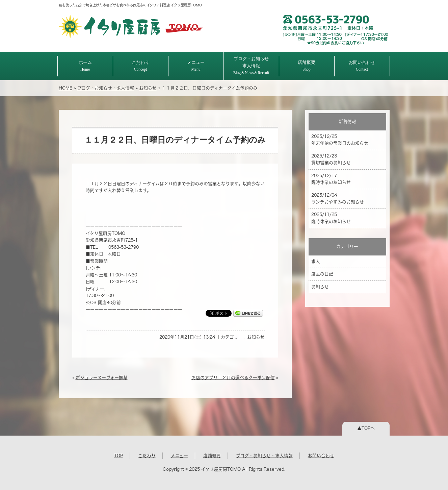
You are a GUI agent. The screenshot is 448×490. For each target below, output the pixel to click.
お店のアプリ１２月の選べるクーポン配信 (233, 378)
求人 (316, 261)
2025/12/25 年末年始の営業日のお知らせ (340, 140)
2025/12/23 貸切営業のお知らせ (331, 159)
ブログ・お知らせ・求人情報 (106, 88)
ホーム (85, 66)
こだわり (140, 66)
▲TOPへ (366, 428)
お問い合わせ (362, 66)
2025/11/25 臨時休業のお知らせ (331, 218)
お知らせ (148, 88)
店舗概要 (307, 66)
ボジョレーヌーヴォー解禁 (102, 378)
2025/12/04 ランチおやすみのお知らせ (338, 199)
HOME (65, 88)
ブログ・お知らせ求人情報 (251, 66)
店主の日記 (322, 274)
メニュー (196, 66)
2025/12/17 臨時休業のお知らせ (331, 179)
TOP (118, 456)
